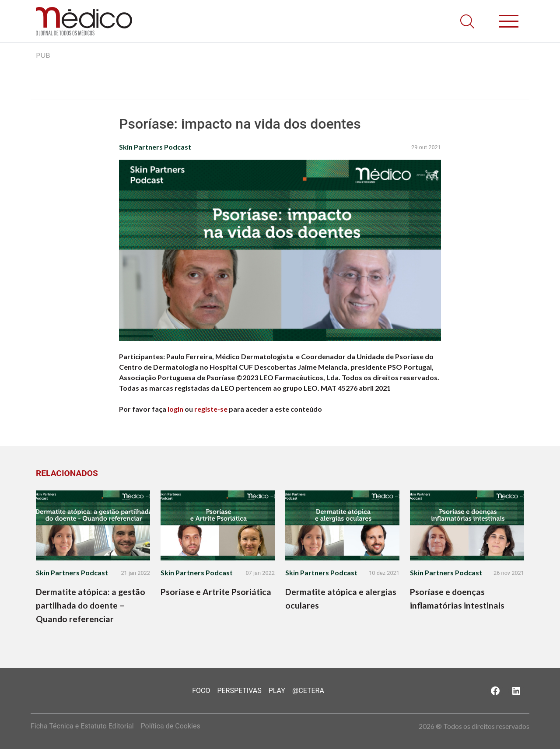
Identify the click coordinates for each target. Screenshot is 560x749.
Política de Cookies (171, 726)
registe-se (211, 409)
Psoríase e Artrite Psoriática (216, 592)
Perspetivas (239, 691)
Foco (201, 691)
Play (277, 691)
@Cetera (308, 691)
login (175, 409)
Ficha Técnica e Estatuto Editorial (82, 726)
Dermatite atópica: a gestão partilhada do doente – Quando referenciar (91, 605)
